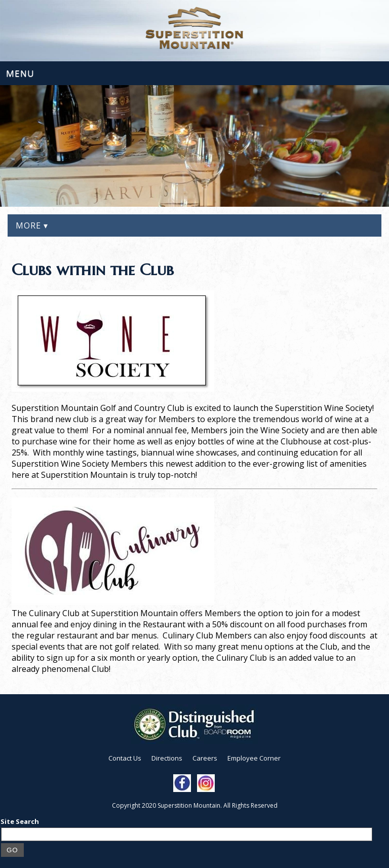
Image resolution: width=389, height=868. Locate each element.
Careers (205, 758)
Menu (20, 73)
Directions (167, 758)
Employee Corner (254, 758)
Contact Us (125, 758)
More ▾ (32, 225)
